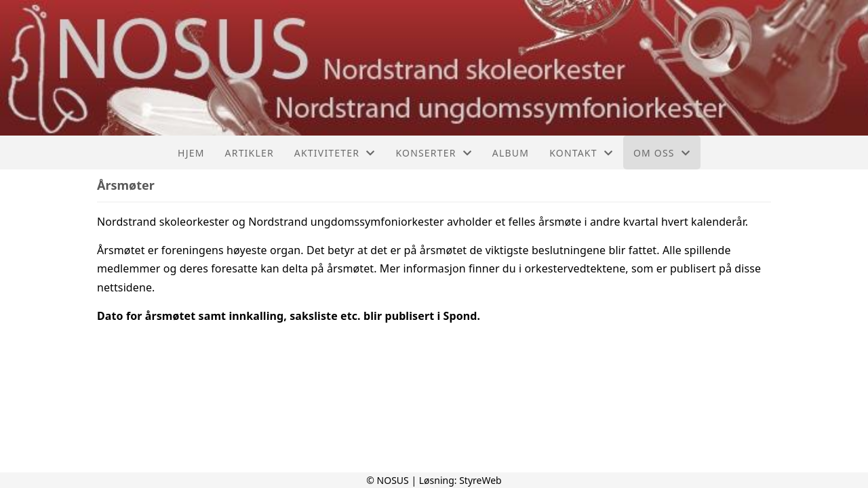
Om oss (662, 153)
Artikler (250, 153)
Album (511, 153)
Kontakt (581, 153)
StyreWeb (480, 480)
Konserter (433, 153)
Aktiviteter (335, 153)
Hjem (191, 153)
